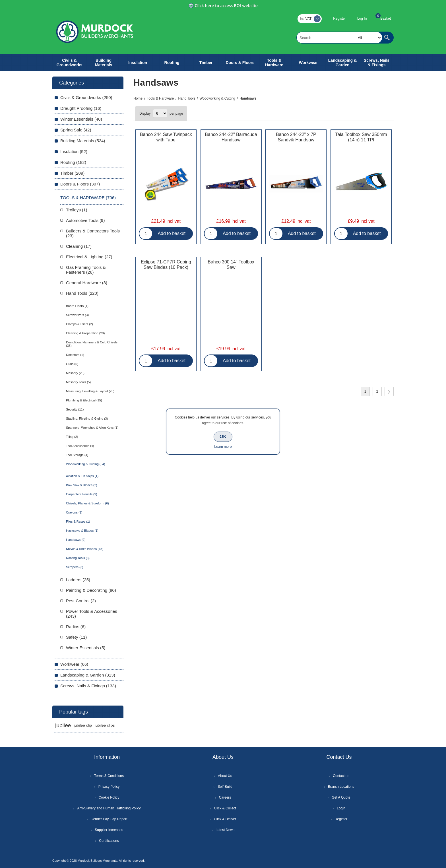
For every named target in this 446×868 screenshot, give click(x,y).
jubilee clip (83, 725)
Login (341, 808)
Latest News (225, 830)
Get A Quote (341, 797)
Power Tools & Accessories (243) (92, 614)
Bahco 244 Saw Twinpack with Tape (166, 137)
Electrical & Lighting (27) (89, 257)
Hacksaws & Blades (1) (82, 531)
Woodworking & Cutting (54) (85, 464)
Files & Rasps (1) (78, 521)
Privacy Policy (109, 787)
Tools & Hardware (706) (88, 198)
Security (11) (75, 409)
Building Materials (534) (83, 141)
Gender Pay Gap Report (109, 819)
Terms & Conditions (109, 776)
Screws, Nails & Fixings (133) (88, 686)
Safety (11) (76, 637)
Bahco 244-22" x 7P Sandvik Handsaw (296, 137)
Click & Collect (225, 808)
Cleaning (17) (79, 246)
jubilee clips (105, 725)
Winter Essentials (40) (81, 119)
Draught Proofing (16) (81, 108)
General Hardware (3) (87, 283)
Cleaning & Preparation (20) (85, 333)
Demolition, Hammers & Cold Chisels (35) (92, 344)
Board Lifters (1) (77, 306)
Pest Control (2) (81, 601)
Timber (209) (72, 173)
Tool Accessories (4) (80, 446)
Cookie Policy (109, 797)
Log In (362, 18)
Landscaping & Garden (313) (88, 675)
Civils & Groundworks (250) (86, 97)
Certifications (109, 841)
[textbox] (339, 38)
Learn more (223, 447)
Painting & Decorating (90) (91, 590)
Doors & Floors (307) (80, 184)
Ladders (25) (78, 580)
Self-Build (225, 787)
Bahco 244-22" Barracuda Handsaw (231, 137)
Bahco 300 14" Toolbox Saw (231, 265)
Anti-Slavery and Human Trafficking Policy (109, 808)
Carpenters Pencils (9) (81, 494)
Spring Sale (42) (76, 130)
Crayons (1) (74, 512)
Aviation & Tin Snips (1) (82, 476)
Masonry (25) (75, 373)
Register (339, 18)
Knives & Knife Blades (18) (85, 549)
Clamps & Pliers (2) (80, 324)
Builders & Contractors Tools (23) (93, 233)
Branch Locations (341, 787)
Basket (386, 18)
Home (138, 98)
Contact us (341, 776)
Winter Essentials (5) (86, 648)
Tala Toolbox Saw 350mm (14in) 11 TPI (361, 137)
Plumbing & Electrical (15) (84, 400)
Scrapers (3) (75, 567)
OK (223, 437)
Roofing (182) (73, 162)
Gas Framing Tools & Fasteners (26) (86, 270)
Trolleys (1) (77, 210)
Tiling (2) (72, 437)
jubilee (63, 725)
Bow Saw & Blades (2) (81, 485)
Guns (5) (72, 364)
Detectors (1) (75, 355)
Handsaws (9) (76, 540)
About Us (225, 776)
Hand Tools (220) (82, 293)
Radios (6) (76, 627)
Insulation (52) (74, 151)
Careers (225, 797)
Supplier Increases (109, 830)
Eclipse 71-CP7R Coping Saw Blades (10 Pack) (166, 265)
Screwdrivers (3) (77, 315)
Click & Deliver (225, 819)
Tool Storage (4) (77, 455)
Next (389, 391)
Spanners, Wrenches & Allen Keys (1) (92, 428)
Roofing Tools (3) (78, 558)
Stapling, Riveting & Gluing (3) (87, 418)
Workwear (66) (74, 664)
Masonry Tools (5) (78, 382)
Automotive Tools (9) (85, 220)
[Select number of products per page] (160, 113)
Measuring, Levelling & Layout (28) (90, 391)
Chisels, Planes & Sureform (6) (87, 503)
